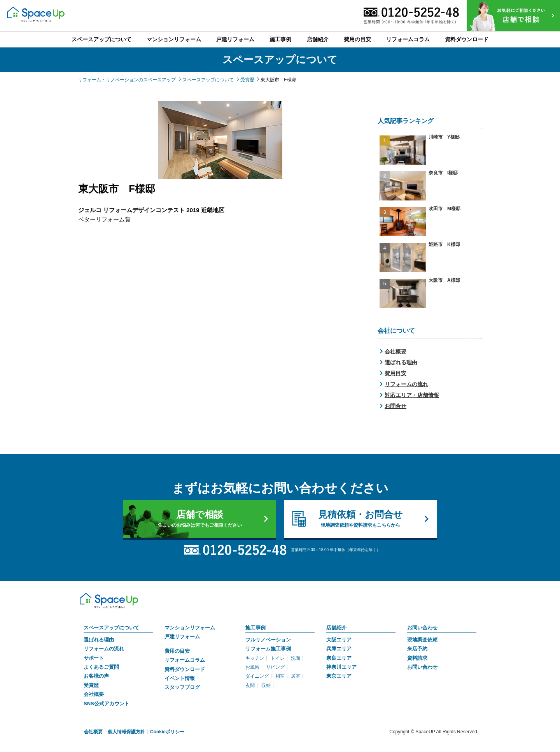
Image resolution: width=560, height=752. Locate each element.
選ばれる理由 (401, 362)
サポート (94, 658)
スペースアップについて (111, 628)
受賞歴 (91, 685)
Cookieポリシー (167, 732)
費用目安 (395, 373)
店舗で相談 (200, 519)
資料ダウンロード (185, 669)
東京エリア (339, 676)
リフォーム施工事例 (268, 649)
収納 (266, 685)
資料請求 (417, 658)
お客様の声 (96, 676)
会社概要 (395, 351)
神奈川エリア (341, 667)
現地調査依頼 (422, 640)
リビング (275, 667)
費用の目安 (177, 651)
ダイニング (257, 676)
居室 (296, 676)
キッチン (255, 658)
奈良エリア (339, 658)
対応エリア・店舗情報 (412, 395)
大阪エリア (339, 640)
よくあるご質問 (101, 667)
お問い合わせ (422, 628)
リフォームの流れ (406, 384)
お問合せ (395, 406)
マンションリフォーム (190, 628)
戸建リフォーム (182, 637)
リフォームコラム (185, 660)
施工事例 (255, 628)
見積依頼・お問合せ (360, 519)
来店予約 (417, 649)
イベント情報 (180, 678)
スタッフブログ (182, 687)
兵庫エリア (339, 649)
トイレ (278, 658)
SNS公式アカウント (107, 704)
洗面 (296, 658)
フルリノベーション (268, 640)
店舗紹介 (336, 628)
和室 (280, 676)
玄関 (250, 685)
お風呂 (252, 667)
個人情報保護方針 (126, 732)
